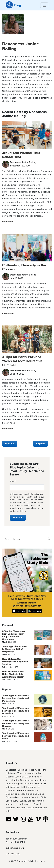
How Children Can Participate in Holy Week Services (15, 662)
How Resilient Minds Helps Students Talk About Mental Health (13, 674)
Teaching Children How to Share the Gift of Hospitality (14, 649)
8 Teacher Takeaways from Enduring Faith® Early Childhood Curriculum (14, 635)
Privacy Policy (19, 511)
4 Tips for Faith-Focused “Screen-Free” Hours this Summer (22, 361)
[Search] (27, 539)
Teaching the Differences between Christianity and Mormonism (15, 698)
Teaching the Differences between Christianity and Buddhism (15, 711)
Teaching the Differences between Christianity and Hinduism (15, 723)
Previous (10, 444)
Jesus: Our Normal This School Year (21, 155)
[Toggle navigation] (44, 5)
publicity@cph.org (15, 848)
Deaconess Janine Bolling (21, 46)
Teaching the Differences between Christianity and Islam (15, 736)
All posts (40, 444)
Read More (8, 222)
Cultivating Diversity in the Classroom (24, 267)
